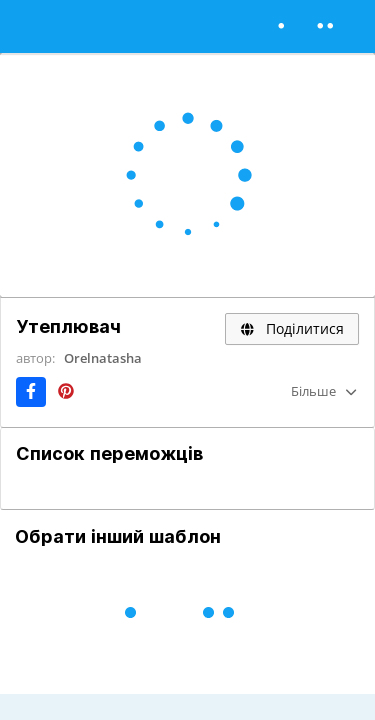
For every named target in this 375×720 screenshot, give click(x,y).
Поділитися (292, 328)
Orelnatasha (103, 358)
